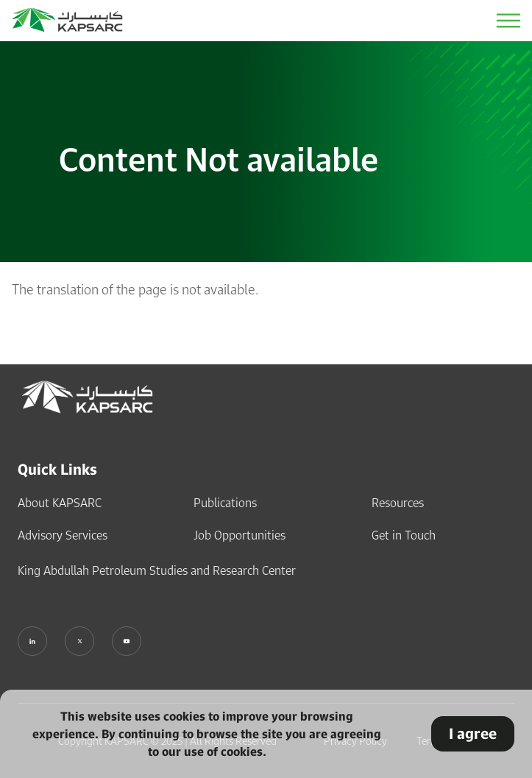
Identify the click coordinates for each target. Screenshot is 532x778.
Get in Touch (404, 535)
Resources (398, 503)
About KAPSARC (60, 503)
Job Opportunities (240, 535)
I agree (473, 733)
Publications (225, 503)
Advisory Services (63, 535)
